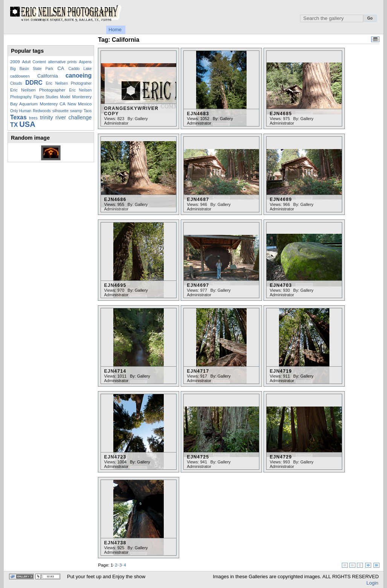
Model (65, 97)
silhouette (60, 111)
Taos (88, 111)
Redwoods (42, 111)
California (48, 76)
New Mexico (79, 104)
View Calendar (375, 39)
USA (27, 124)
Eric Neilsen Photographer (38, 90)
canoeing (78, 75)
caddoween (20, 76)
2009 (15, 62)
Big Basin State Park (32, 69)
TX (14, 125)
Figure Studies (46, 97)
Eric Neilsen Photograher (69, 83)
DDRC (34, 83)
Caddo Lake (80, 69)
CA (61, 68)
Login (372, 583)
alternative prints (62, 62)
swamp (76, 111)
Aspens (85, 62)
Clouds (16, 83)
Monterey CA (53, 104)
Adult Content (34, 62)
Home (115, 30)
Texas (18, 117)
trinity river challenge (66, 117)
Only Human (21, 111)
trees (33, 118)
